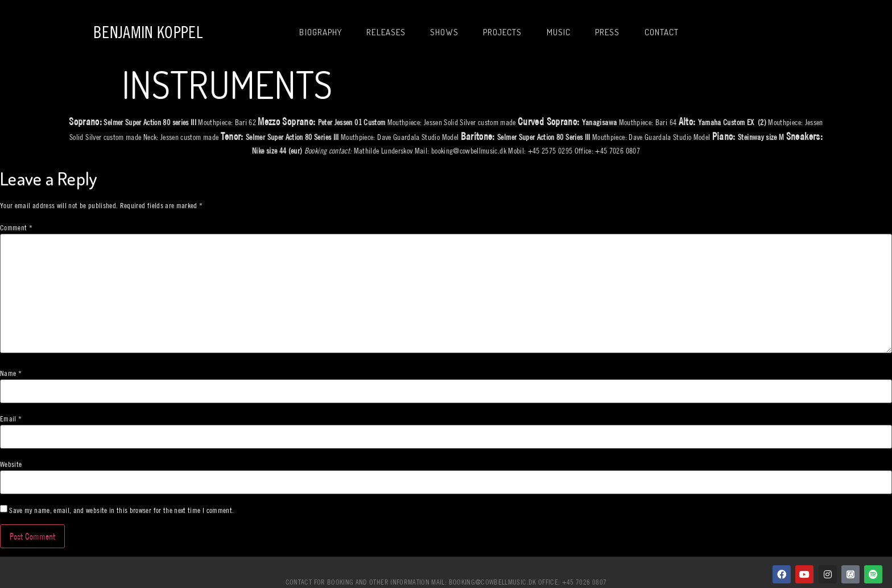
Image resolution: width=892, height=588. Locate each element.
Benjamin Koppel (148, 32)
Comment (16, 228)
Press (608, 32)
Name (11, 373)
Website (11, 464)
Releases (386, 32)
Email (11, 419)
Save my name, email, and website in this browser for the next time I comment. (121, 510)
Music (559, 32)
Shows (444, 32)
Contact (662, 32)
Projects (503, 32)
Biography (321, 32)
